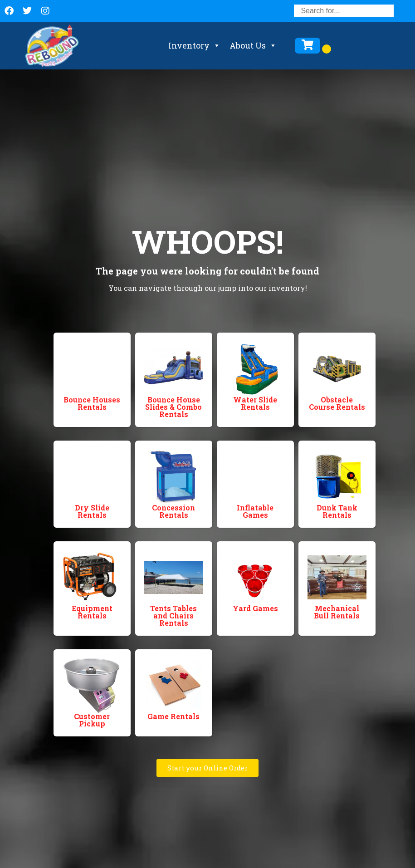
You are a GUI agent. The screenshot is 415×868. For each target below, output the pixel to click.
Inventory (194, 45)
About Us (253, 45)
